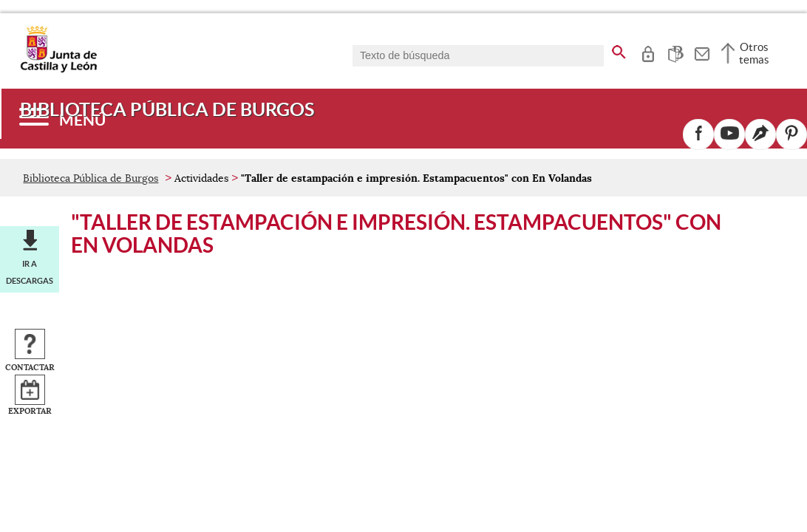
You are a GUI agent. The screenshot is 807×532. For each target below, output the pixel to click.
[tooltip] (648, 52)
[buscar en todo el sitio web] (619, 50)
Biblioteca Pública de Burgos (91, 178)
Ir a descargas (30, 272)
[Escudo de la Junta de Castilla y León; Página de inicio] (58, 69)
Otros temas (754, 53)
